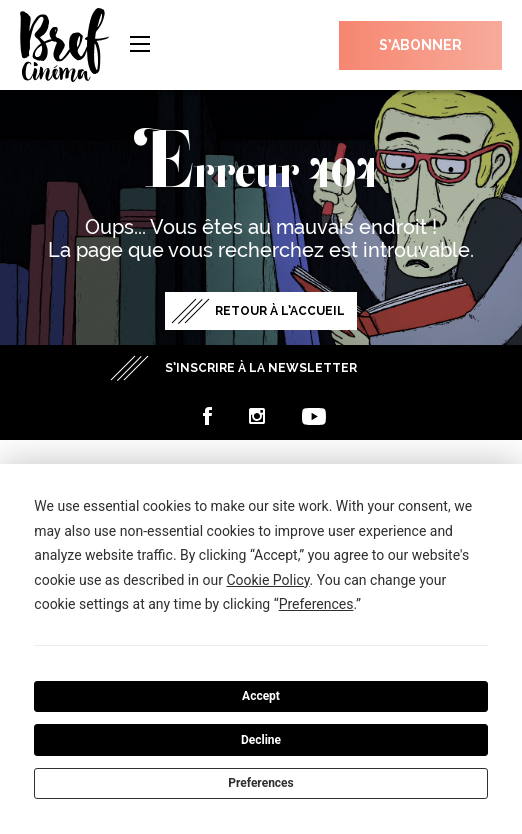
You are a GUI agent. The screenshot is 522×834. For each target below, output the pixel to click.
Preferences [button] (316, 604)
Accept (261, 696)
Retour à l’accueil (280, 311)
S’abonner (420, 45)
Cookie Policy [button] (267, 580)
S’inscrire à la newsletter (261, 368)
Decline (261, 740)
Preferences (261, 783)
